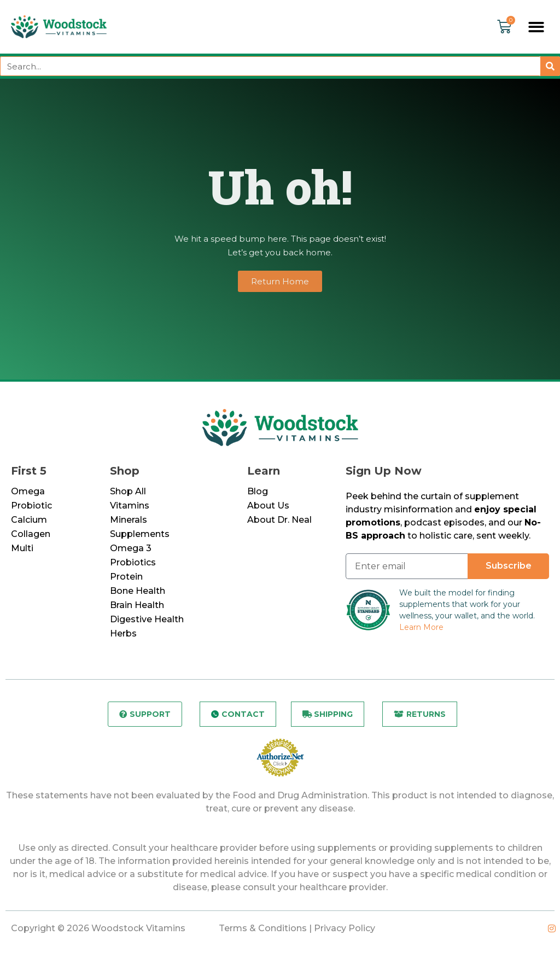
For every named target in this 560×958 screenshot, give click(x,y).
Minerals (129, 521)
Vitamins (130, 507)
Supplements (140, 535)
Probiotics (133, 563)
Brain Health (137, 606)
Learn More (421, 628)
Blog (258, 492)
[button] (537, 28)
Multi (22, 549)
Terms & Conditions (263, 929)
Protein (126, 578)
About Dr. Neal (279, 521)
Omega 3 (131, 549)
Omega (28, 492)
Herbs (123, 635)
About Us (268, 507)
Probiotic (31, 507)
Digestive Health (147, 620)
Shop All (128, 492)
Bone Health (138, 592)
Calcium (29, 521)
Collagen (31, 535)
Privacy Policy (345, 929)
